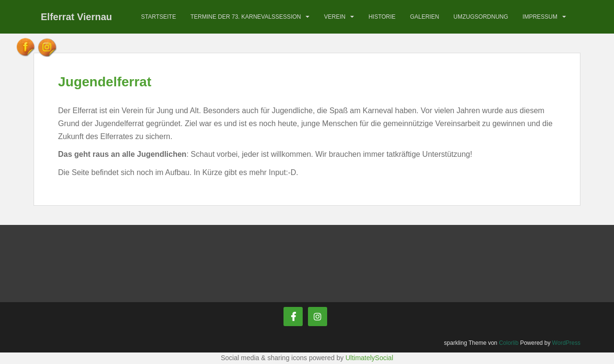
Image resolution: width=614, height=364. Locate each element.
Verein (335, 17)
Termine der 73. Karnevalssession (246, 17)
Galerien (425, 17)
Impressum (540, 17)
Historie (382, 17)
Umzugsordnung (481, 17)
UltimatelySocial (369, 358)
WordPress (566, 343)
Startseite (159, 17)
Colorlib (509, 343)
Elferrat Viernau (77, 17)
